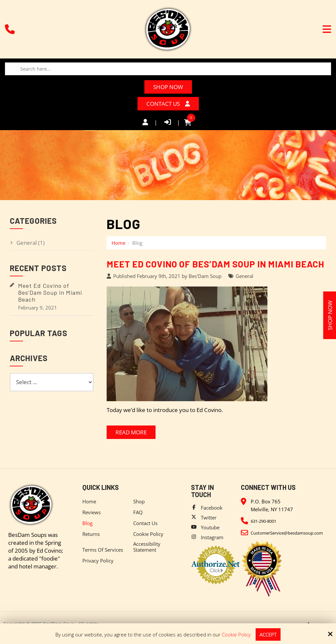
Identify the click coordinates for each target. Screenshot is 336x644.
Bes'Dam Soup (205, 276)
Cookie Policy (236, 634)
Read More (131, 432)
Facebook (212, 508)
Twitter (209, 517)
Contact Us (168, 104)
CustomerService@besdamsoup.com (287, 533)
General (244, 276)
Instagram (212, 537)
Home (118, 243)
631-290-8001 (263, 521)
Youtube (210, 527)
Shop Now (168, 87)
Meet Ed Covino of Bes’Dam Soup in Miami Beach (215, 264)
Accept (268, 634)
